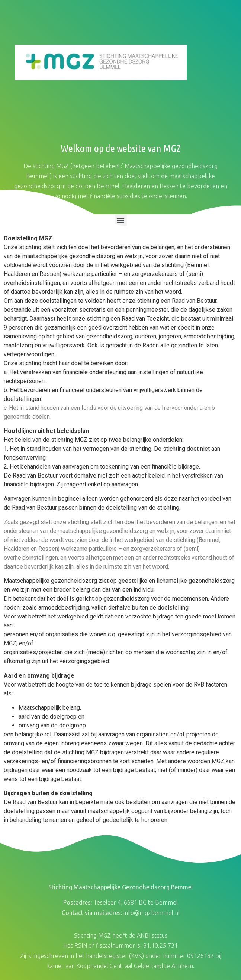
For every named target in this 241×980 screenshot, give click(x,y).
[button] (121, 220)
